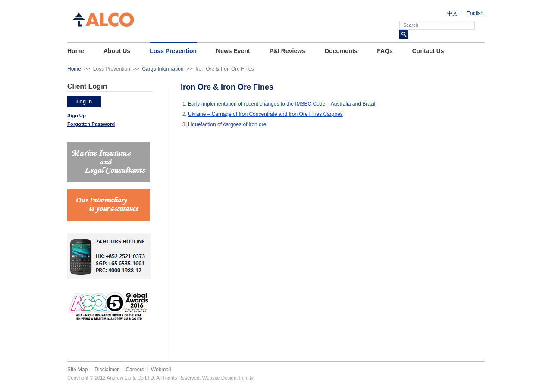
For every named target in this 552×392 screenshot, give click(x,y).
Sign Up (77, 115)
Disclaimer (107, 370)
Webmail (161, 370)
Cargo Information (163, 69)
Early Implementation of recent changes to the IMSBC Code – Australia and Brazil (282, 104)
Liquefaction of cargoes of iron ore (227, 124)
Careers (135, 370)
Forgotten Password (91, 124)
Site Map (77, 370)
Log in (84, 102)
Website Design (220, 378)
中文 (452, 13)
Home (74, 69)
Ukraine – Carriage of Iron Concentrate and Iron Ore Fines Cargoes (265, 114)
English (475, 13)
